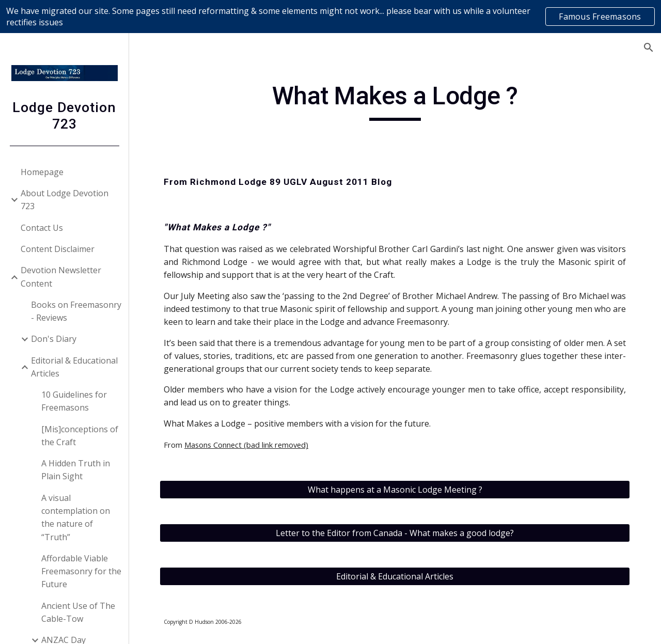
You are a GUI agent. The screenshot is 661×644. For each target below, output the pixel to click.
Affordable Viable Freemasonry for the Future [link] (81, 571)
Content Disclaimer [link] (58, 249)
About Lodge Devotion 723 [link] (65, 200)
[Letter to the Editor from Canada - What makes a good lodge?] (395, 533)
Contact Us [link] (42, 228)
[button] (649, 48)
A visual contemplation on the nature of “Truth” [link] (76, 517)
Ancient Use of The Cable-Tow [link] (78, 612)
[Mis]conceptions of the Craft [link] (80, 436)
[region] (330, 17)
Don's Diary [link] (54, 339)
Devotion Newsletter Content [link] (61, 277)
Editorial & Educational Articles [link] (74, 367)
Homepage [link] (42, 172)
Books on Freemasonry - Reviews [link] (76, 311)
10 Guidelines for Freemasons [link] (74, 401)
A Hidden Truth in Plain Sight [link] (76, 470)
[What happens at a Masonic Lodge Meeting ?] (395, 490)
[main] (395, 101)
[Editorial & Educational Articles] (395, 576)
